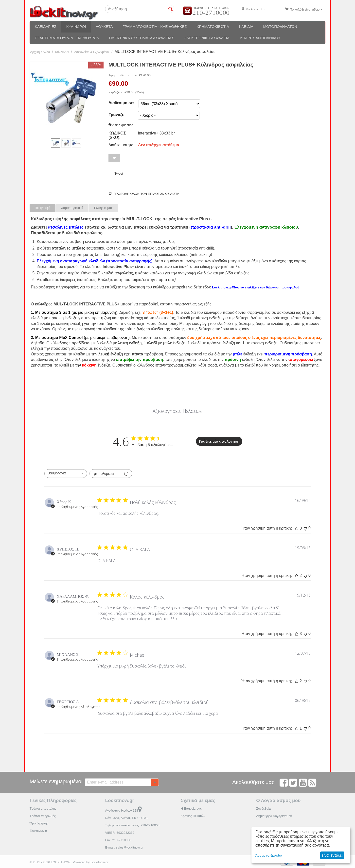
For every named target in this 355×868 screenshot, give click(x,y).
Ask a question (121, 125)
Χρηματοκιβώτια (213, 26)
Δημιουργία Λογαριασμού (274, 816)
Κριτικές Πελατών (193, 816)
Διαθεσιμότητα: (122, 145)
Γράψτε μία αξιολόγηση (219, 441)
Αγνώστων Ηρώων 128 (123, 810)
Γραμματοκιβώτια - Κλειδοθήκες (155, 26)
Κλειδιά (246, 26)
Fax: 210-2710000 (118, 840)
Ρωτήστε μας (103, 208)
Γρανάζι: (116, 115)
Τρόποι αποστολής (43, 809)
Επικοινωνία (38, 831)
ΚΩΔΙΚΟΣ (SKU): (117, 135)
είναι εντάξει (332, 855)
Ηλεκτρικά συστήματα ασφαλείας (142, 38)
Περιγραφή (43, 208)
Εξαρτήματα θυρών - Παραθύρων (67, 38)
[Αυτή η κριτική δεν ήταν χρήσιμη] (305, 528)
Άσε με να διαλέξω (269, 856)
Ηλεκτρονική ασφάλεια (207, 38)
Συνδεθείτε (264, 809)
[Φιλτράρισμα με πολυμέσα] (111, 474)
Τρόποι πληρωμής (43, 816)
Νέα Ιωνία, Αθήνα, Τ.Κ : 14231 (126, 818)
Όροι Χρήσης (39, 823)
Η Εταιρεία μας (191, 809)
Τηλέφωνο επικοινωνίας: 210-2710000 (132, 825)
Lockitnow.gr (99, 862)
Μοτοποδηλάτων (280, 26)
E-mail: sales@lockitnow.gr (124, 847)
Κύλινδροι (76, 26)
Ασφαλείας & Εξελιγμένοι (92, 52)
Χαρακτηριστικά (72, 208)
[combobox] (66, 474)
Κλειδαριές (46, 26)
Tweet (119, 174)
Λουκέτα (104, 26)
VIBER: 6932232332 (120, 833)
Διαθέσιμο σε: (121, 103)
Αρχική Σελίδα (40, 52)
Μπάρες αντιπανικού (260, 38)
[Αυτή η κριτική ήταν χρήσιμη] (297, 528)
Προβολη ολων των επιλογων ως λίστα (146, 194)
